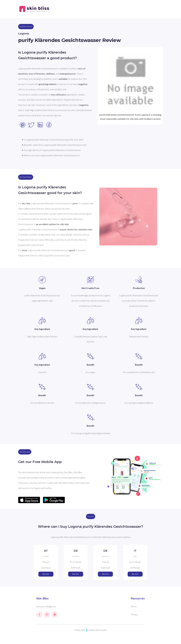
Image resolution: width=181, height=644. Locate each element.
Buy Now (46, 574)
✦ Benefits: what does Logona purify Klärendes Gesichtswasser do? (54, 145)
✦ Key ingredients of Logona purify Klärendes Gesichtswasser (51, 150)
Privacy (134, 614)
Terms (134, 606)
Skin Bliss (42, 599)
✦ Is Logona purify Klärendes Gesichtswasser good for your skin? (52, 140)
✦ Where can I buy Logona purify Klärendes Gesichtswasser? (51, 155)
